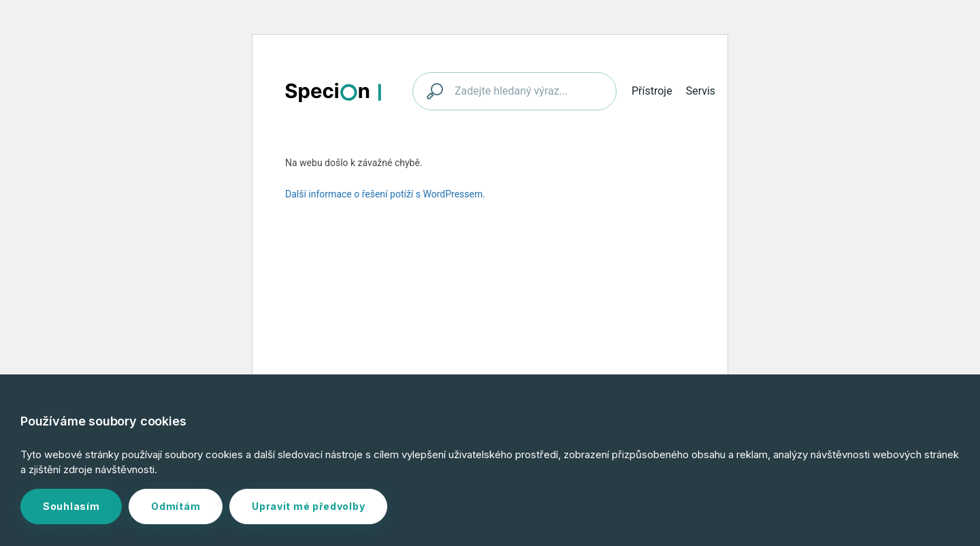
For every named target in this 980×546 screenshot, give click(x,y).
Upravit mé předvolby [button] (308, 506)
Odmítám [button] (176, 506)
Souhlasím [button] (71, 506)
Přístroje (652, 91)
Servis (701, 91)
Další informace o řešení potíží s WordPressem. (385, 194)
